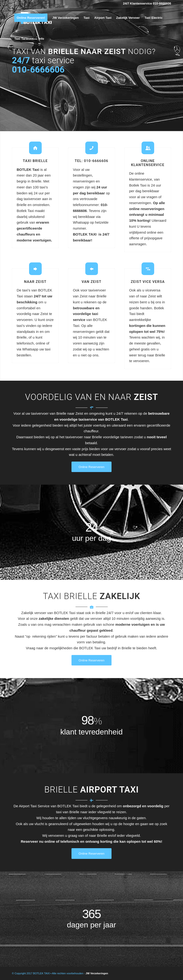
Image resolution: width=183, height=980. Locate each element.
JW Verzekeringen (97, 973)
